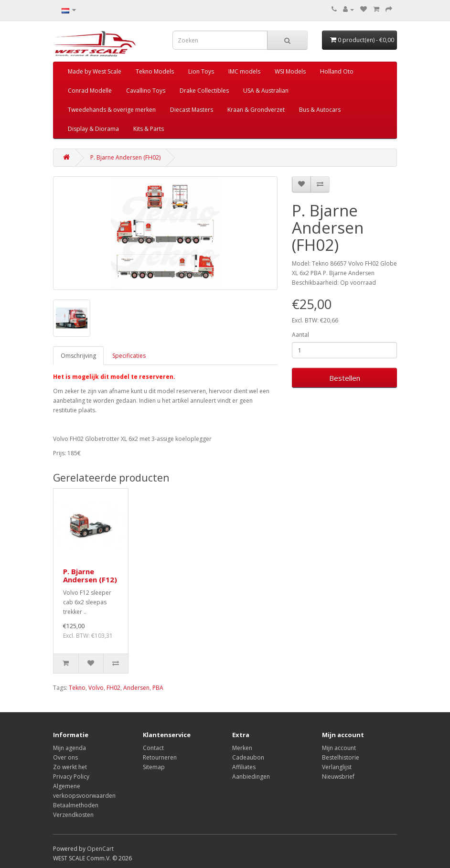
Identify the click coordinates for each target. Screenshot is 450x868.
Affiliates (244, 767)
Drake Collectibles (204, 91)
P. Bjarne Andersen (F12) (90, 575)
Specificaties (129, 356)
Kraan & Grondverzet (256, 110)
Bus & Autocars (320, 110)
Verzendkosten (73, 815)
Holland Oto (337, 71)
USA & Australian (266, 91)
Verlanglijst (337, 767)
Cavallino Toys (146, 91)
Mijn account (339, 748)
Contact (153, 748)
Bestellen (345, 378)
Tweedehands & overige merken (112, 110)
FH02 (113, 688)
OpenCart (100, 849)
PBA (158, 688)
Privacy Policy (71, 777)
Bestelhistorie (341, 757)
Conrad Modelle (90, 91)
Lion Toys (201, 71)
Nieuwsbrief (338, 777)
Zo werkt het (70, 767)
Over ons (65, 757)
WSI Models (290, 71)
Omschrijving (78, 356)
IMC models (244, 71)
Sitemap (154, 767)
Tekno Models (155, 71)
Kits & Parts (149, 129)
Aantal (300, 335)
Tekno (77, 688)
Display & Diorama (93, 129)
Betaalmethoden (76, 805)
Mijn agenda (70, 748)
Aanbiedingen (251, 777)
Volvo (96, 688)
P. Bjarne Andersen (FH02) (125, 157)
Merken (242, 748)
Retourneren (160, 757)
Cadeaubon (248, 757)
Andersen (136, 688)
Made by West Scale (95, 71)
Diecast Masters (192, 110)
